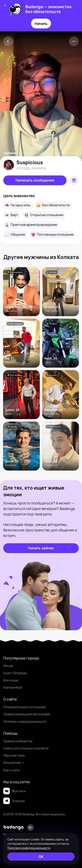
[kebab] (74, 41)
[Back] (8, 41)
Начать (41, 23)
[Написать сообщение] (35, 180)
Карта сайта (12, 770)
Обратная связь (14, 755)
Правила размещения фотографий (27, 714)
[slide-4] (71, 153)
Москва (8, 666)
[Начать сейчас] (41, 548)
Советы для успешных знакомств (26, 748)
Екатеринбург (13, 687)
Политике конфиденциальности (29, 848)
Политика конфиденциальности (25, 721)
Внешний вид (14, 763)
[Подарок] (74, 180)
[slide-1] (26, 153)
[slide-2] (41, 153)
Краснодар (11, 680)
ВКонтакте (14, 791)
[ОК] (41, 857)
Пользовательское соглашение (24, 707)
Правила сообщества (18, 741)
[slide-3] (56, 153)
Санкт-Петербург (15, 673)
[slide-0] (11, 153)
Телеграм (14, 801)
